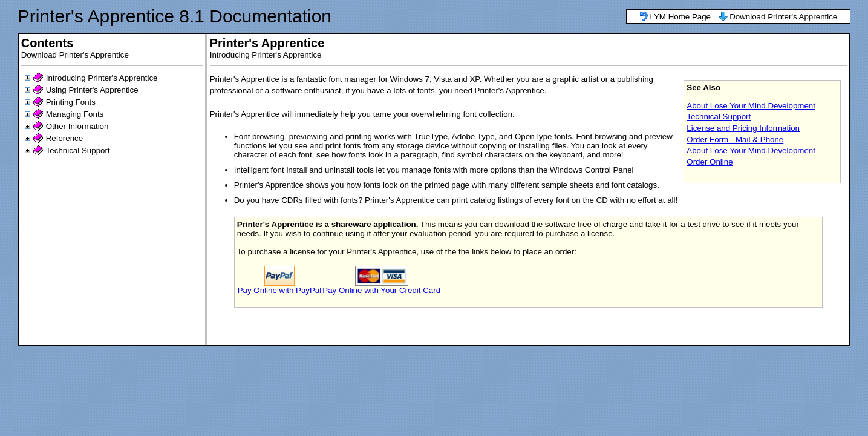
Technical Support (78, 150)
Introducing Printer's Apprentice (102, 78)
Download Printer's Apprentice (783, 17)
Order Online (710, 162)
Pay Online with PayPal (280, 290)
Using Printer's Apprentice (92, 90)
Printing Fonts (71, 102)
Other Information (77, 126)
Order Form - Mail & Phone (735, 140)
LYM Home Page (681, 17)
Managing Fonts (75, 114)
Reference (65, 138)
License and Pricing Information (743, 128)
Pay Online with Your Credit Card (381, 290)
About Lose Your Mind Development (751, 106)
